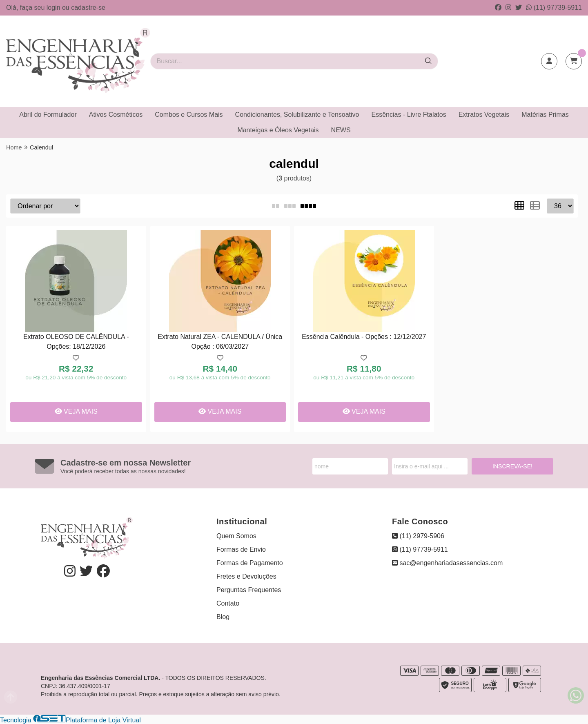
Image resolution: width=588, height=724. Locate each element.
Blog (223, 617)
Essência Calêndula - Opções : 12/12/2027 (364, 337)
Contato (228, 603)
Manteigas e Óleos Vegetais (278, 130)
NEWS (341, 130)
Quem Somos (236, 536)
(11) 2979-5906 (418, 536)
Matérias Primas (545, 115)
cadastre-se (88, 8)
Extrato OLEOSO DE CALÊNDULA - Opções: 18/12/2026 (76, 342)
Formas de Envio (241, 549)
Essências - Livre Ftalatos (409, 115)
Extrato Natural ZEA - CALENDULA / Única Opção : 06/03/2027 (220, 342)
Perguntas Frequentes (249, 590)
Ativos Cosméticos (116, 115)
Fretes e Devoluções (246, 576)
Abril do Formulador (48, 115)
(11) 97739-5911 (554, 8)
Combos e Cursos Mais (189, 115)
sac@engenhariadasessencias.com (447, 563)
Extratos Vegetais (484, 115)
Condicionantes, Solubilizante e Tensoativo (297, 115)
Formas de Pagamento (250, 563)
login (54, 8)
